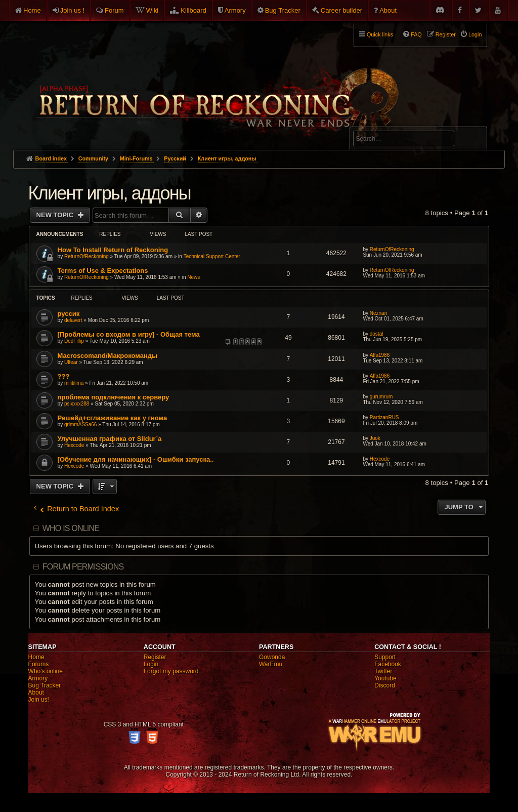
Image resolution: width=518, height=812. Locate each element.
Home (32, 10)
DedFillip (74, 341)
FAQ (416, 34)
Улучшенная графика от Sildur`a (110, 439)
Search (473, 140)
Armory (235, 10)
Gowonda (272, 657)
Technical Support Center (212, 256)
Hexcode (74, 445)
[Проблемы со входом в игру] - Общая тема (129, 334)
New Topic (56, 215)
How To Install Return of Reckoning (113, 250)
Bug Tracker (283, 10)
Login (151, 664)
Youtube (385, 678)
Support (385, 657)
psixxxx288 (77, 404)
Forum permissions (83, 567)
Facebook (388, 664)
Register (155, 657)
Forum (114, 10)
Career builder (341, 10)
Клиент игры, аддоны (110, 193)
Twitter (383, 671)
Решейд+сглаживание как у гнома (113, 418)
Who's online (46, 671)
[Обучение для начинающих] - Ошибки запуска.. (136, 459)
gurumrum (381, 397)
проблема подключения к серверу (114, 397)
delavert (73, 320)
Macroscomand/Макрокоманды (108, 356)
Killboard (193, 10)
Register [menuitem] (446, 34)
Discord (385, 685)
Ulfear (71, 362)
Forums (39, 664)
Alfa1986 (380, 355)
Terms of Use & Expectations (103, 271)
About (388, 10)
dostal (377, 334)
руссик (69, 314)
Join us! (39, 700)
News (193, 277)
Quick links (380, 34)
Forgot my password (171, 671)
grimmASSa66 (80, 424)
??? (64, 376)
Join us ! (72, 10)
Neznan (378, 313)
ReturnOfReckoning (87, 256)
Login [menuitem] (475, 34)
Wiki (153, 10)
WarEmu (271, 664)
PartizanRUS (384, 417)
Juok (375, 438)
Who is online (71, 528)
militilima (74, 383)
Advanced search (385, 122)
